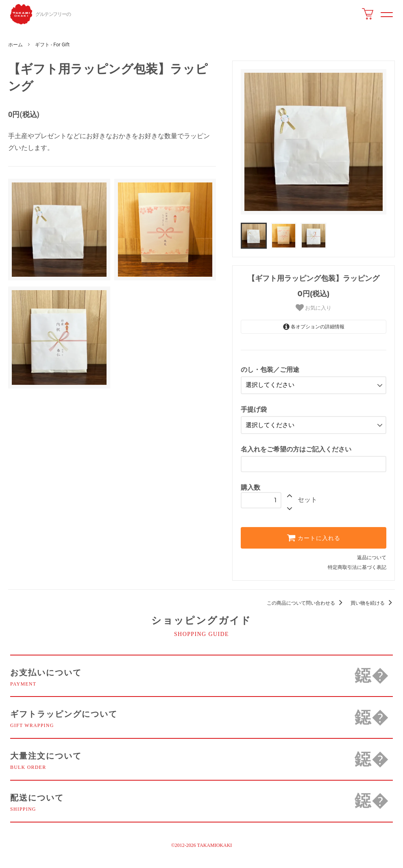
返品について (372, 553)
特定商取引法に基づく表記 (357, 563)
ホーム (15, 45)
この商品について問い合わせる (306, 599)
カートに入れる (314, 534)
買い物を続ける (373, 599)
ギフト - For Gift (52, 45)
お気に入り (314, 308)
